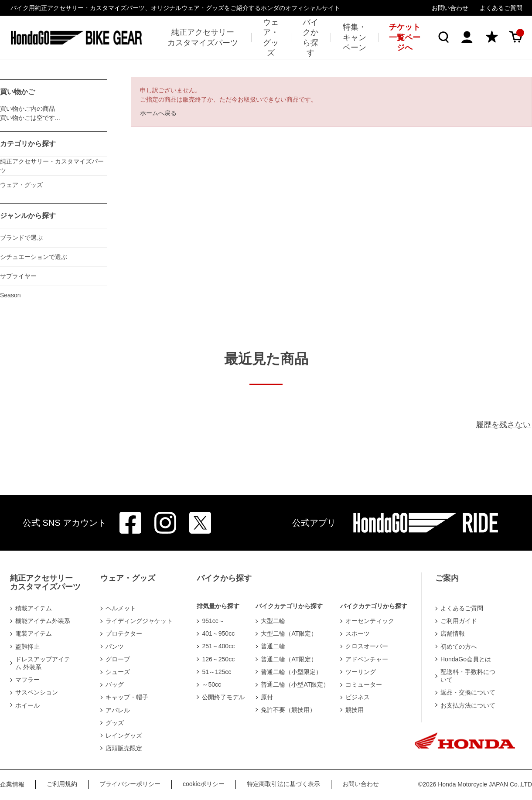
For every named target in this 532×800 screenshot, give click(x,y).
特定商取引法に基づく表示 (283, 784)
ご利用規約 (62, 784)
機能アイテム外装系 (43, 621)
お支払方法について (468, 705)
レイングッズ (124, 735)
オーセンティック (370, 621)
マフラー (27, 680)
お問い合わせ (450, 8)
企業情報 (12, 784)
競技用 (355, 710)
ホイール (27, 705)
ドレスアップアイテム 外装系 (43, 663)
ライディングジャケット (139, 621)
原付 (267, 697)
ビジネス (358, 697)
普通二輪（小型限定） (291, 672)
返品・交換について (468, 692)
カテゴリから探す (28, 144)
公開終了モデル (223, 697)
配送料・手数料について (468, 676)
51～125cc (217, 672)
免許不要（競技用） (288, 710)
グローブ (118, 659)
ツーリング (361, 672)
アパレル (118, 710)
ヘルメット (121, 608)
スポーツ (358, 633)
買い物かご (17, 92)
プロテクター (124, 633)
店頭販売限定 (124, 748)
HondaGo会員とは (466, 659)
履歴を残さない (503, 425)
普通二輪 (273, 646)
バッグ (115, 684)
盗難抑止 (27, 647)
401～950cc (218, 633)
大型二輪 (273, 621)
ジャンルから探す (28, 216)
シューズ (118, 672)
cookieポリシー (204, 784)
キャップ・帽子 (127, 697)
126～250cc (218, 659)
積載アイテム (34, 608)
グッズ (115, 723)
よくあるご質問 (501, 8)
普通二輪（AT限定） (289, 659)
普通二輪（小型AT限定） (295, 684)
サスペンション (37, 692)
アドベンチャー (367, 659)
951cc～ (213, 621)
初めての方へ (459, 647)
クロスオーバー (367, 646)
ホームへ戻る (158, 113)
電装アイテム (34, 633)
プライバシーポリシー (130, 784)
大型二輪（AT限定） (289, 633)
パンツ (115, 647)
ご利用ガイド (459, 621)
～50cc (211, 684)
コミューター (364, 684)
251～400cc (218, 646)
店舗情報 (453, 633)
